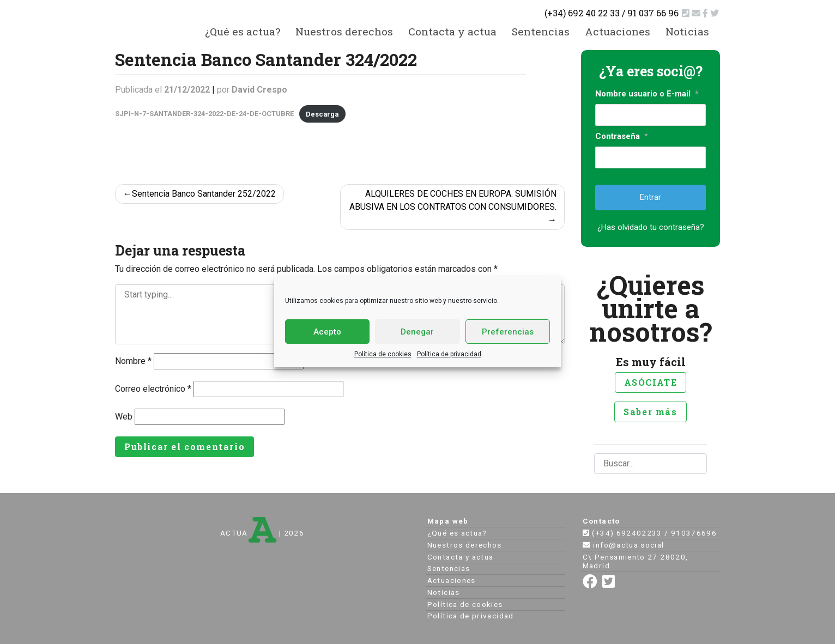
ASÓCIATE (651, 382)
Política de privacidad (449, 354)
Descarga (322, 114)
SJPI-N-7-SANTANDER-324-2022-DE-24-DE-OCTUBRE (204, 114)
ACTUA (249, 533)
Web (124, 417)
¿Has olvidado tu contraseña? (651, 227)
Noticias (687, 31)
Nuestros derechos (344, 31)
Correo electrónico (153, 389)
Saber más (650, 412)
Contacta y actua (452, 31)
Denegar (417, 332)
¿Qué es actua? (243, 31)
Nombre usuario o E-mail (647, 94)
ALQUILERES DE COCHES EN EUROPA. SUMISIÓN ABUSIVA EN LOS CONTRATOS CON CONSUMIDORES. (453, 200)
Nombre (133, 361)
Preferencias (508, 332)
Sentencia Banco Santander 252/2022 (204, 194)
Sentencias (541, 31)
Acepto (327, 332)
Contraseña (622, 136)
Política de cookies (383, 354)
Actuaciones (618, 31)
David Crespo (259, 90)
